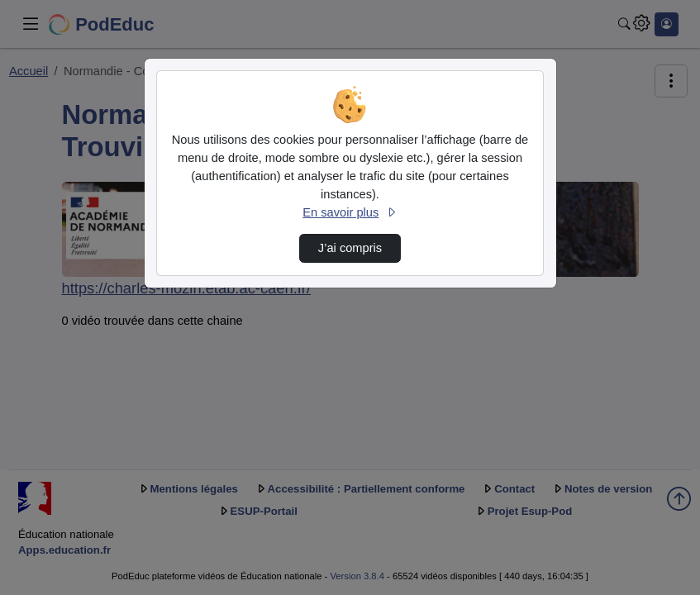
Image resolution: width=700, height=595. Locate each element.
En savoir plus (350, 212)
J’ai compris (350, 248)
